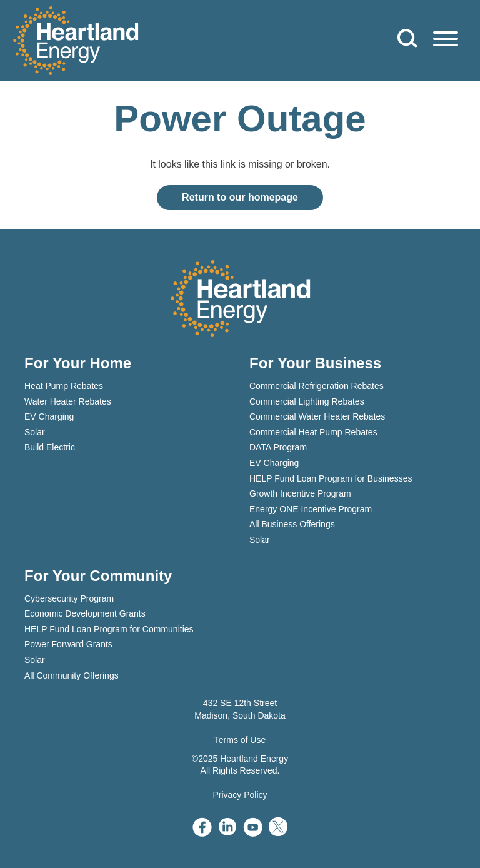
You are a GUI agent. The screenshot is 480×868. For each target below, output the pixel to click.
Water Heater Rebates (68, 401)
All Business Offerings (292, 524)
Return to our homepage (240, 197)
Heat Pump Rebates (64, 386)
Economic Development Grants (85, 613)
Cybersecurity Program (69, 598)
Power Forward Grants (68, 644)
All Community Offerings (72, 675)
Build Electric (50, 447)
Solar (35, 432)
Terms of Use (240, 740)
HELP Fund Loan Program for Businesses (331, 478)
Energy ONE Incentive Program (311, 509)
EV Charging (49, 416)
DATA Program (278, 447)
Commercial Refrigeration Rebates (317, 386)
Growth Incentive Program (300, 493)
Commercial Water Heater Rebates (317, 416)
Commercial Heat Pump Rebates (313, 432)
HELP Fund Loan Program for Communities (109, 629)
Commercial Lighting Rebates (307, 401)
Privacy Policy (240, 795)
